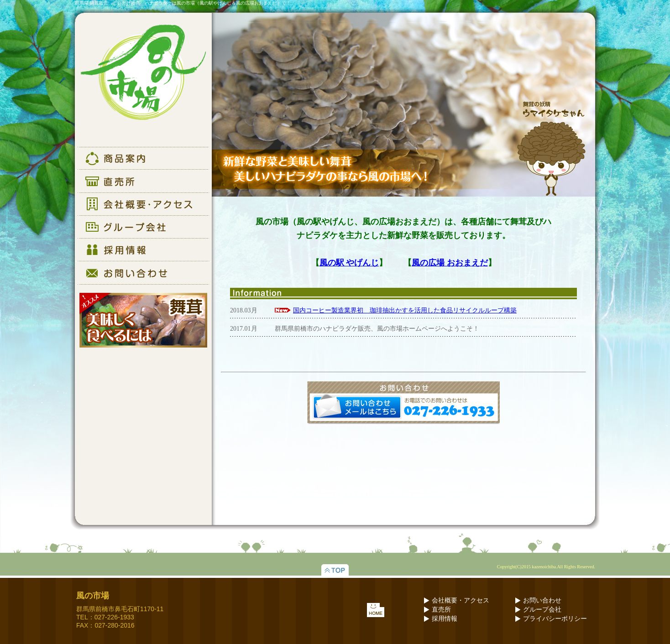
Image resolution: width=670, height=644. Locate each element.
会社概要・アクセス (461, 600)
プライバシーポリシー (555, 619)
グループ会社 (542, 610)
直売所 (441, 610)
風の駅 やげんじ (349, 263)
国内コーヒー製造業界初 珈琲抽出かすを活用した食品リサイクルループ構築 (405, 310)
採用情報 (445, 619)
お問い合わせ (542, 600)
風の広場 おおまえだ (450, 263)
